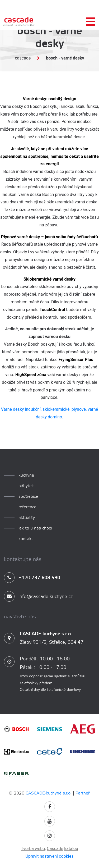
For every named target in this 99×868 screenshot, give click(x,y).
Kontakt (26, 539)
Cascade (23, 58)
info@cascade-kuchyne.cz (38, 597)
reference (27, 507)
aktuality (27, 518)
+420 (32, 578)
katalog (71, 849)
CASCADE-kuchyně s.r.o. (49, 793)
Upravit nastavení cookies (50, 856)
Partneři (83, 793)
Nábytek (26, 486)
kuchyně (26, 475)
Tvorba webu (33, 849)
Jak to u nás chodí (35, 528)
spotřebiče (28, 497)
